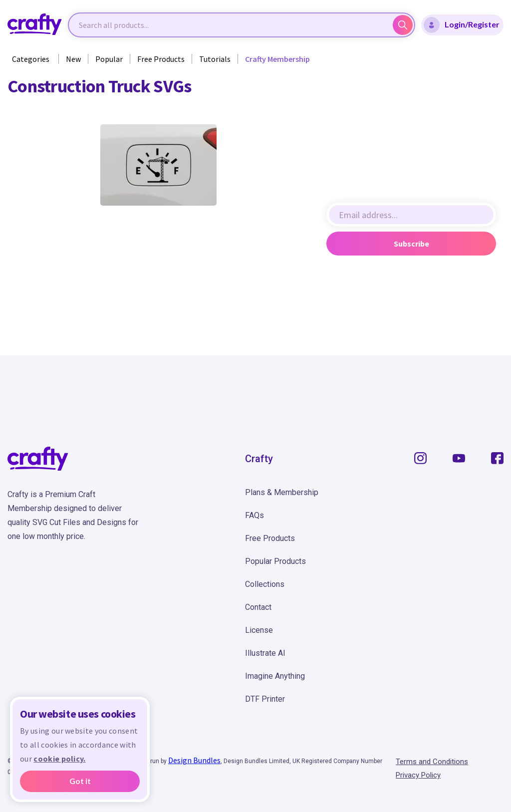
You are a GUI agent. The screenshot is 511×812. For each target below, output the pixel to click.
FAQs (255, 515)
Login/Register (462, 25)
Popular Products (275, 561)
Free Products (161, 59)
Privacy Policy (418, 775)
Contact (258, 607)
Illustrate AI (265, 653)
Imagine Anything (275, 676)
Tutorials (215, 59)
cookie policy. (59, 759)
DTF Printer (265, 699)
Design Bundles (194, 760)
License (259, 630)
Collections (265, 584)
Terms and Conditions (432, 762)
